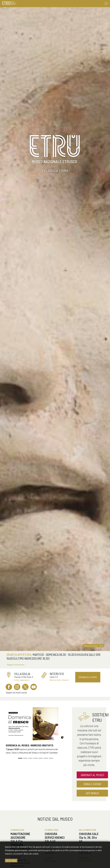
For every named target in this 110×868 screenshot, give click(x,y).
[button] (10, 734)
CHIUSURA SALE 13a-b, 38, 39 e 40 (89, 837)
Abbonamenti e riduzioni (59, 680)
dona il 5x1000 (92, 784)
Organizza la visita (88, 677)
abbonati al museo (92, 775)
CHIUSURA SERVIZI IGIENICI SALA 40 (55, 837)
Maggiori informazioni (16, 665)
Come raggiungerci (22, 680)
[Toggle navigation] (106, 4)
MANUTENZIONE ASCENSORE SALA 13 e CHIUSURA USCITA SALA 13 (20, 841)
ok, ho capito (11, 861)
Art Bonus (92, 793)
